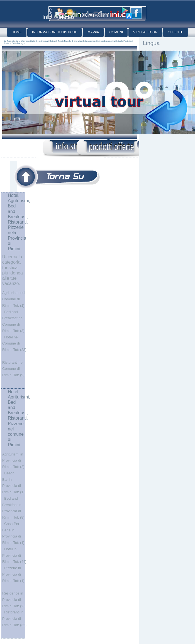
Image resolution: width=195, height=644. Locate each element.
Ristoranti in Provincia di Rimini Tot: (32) (14, 619)
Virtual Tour (145, 32)
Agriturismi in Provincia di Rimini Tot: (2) (13, 461)
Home (17, 32)
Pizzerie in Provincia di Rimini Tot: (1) (13, 574)
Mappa (93, 32)
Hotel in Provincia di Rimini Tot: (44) (14, 555)
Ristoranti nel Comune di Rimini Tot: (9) (13, 369)
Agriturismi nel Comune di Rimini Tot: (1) (14, 299)
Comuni (116, 32)
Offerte (175, 32)
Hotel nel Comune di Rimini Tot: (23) (14, 344)
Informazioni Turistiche (55, 32)
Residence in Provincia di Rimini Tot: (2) (13, 600)
